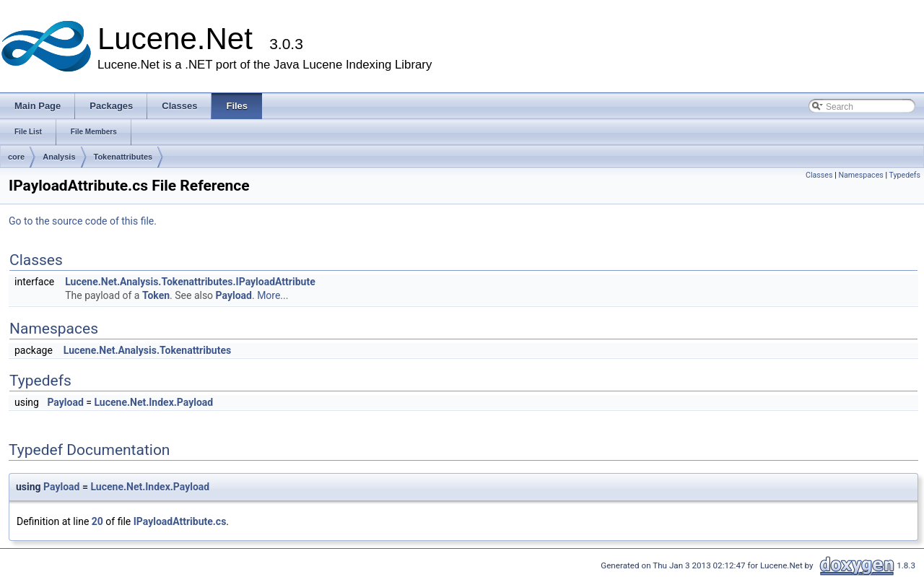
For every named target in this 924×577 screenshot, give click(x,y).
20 (97, 521)
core (16, 157)
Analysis (59, 157)
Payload (234, 295)
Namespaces (860, 175)
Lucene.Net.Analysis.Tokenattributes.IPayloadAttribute (190, 282)
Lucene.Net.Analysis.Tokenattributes (147, 350)
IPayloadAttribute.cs (180, 521)
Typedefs (905, 175)
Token (156, 295)
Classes (819, 175)
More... (273, 295)
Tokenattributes (123, 157)
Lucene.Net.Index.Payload (153, 402)
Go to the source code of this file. (83, 221)
